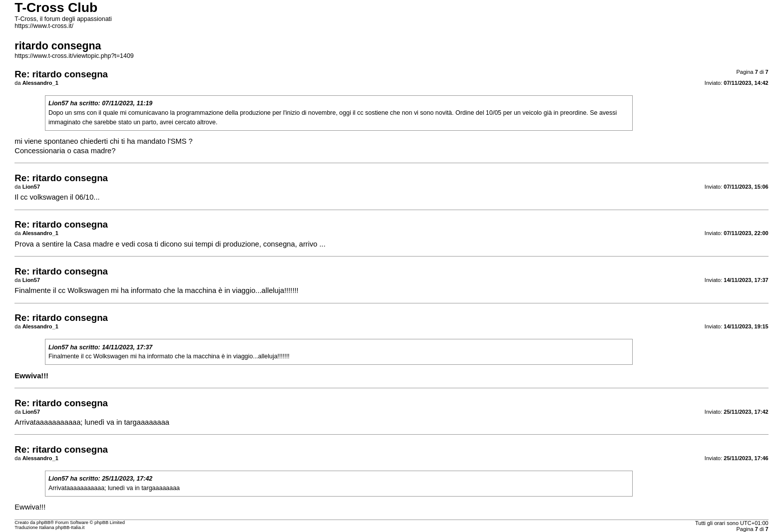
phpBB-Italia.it (70, 528)
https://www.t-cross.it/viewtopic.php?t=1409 (74, 56)
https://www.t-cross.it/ (44, 26)
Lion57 (58, 103)
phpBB (43, 523)
